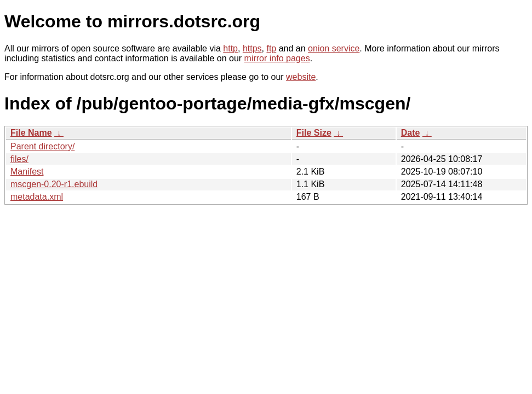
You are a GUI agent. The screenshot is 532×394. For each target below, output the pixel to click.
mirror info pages (277, 58)
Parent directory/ (42, 146)
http (230, 48)
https (252, 48)
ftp (271, 48)
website (301, 77)
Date (411, 133)
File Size (314, 133)
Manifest (27, 172)
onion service (334, 48)
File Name (31, 133)
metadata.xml (37, 197)
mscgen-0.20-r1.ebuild (54, 184)
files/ (19, 159)
